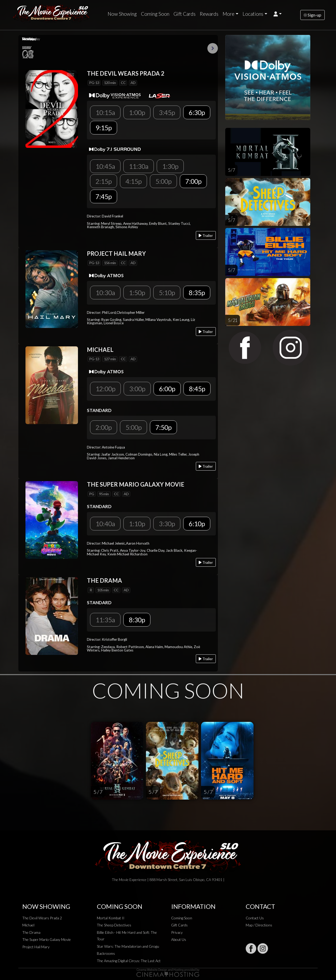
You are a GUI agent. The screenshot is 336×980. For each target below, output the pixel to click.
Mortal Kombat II (111, 918)
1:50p (137, 293)
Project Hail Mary (36, 947)
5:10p (167, 293)
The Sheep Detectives (114, 925)
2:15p (104, 181)
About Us (179, 939)
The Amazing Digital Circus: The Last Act (129, 961)
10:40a (105, 524)
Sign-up (313, 15)
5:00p (163, 181)
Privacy (177, 932)
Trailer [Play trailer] (206, 235)
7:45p (104, 196)
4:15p (133, 181)
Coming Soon (155, 14)
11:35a (105, 620)
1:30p (170, 166)
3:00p (137, 389)
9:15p (104, 128)
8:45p (197, 389)
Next (213, 48)
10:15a (105, 112)
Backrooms (106, 953)
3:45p (167, 112)
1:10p (137, 524)
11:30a (139, 166)
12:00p (105, 389)
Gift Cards (185, 14)
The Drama (31, 932)
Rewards (209, 14)
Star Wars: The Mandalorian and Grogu (128, 946)
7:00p (193, 181)
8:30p (137, 620)
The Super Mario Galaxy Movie (47, 939)
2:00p (104, 427)
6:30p (197, 112)
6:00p (167, 389)
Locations (253, 14)
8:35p (197, 293)
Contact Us (255, 918)
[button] (278, 14)
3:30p (167, 524)
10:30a (105, 293)
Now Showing (122, 14)
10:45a (105, 166)
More (229, 14)
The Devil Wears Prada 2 (42, 918)
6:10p (197, 524)
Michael (28, 925)
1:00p (137, 112)
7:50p (163, 427)
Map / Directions (259, 925)
